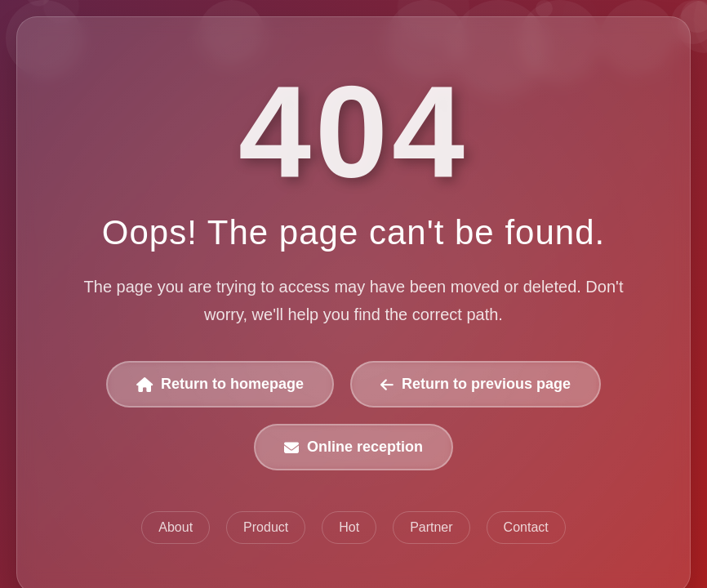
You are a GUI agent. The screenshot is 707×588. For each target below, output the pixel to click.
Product (266, 527)
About (176, 527)
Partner (431, 527)
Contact (525, 527)
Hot (349, 527)
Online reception (353, 447)
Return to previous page (476, 384)
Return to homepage (220, 384)
